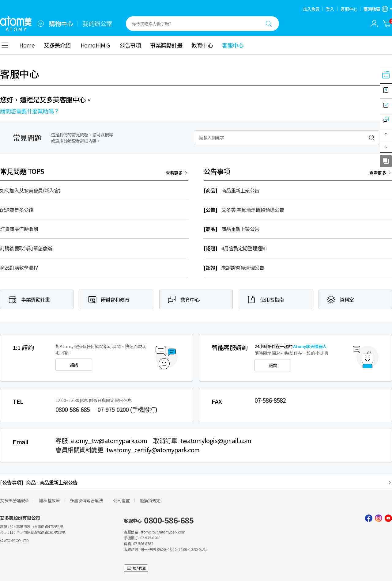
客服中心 (349, 9)
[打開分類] (5, 45)
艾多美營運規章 (15, 500)
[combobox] (41, 24)
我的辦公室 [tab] (97, 24)
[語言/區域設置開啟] (378, 9)
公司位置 (121, 500)
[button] (386, 134)
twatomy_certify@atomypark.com (153, 450)
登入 (330, 9)
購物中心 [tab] (61, 24)
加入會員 (311, 9)
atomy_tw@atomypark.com (109, 441)
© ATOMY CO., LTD (14, 540)
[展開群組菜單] (41, 24)
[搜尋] (269, 24)
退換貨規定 (150, 500)
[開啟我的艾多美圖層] (374, 24)
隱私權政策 (50, 500)
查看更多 (174, 173)
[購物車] (387, 24)
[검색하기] (372, 138)
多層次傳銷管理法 (86, 500)
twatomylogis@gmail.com (216, 441)
